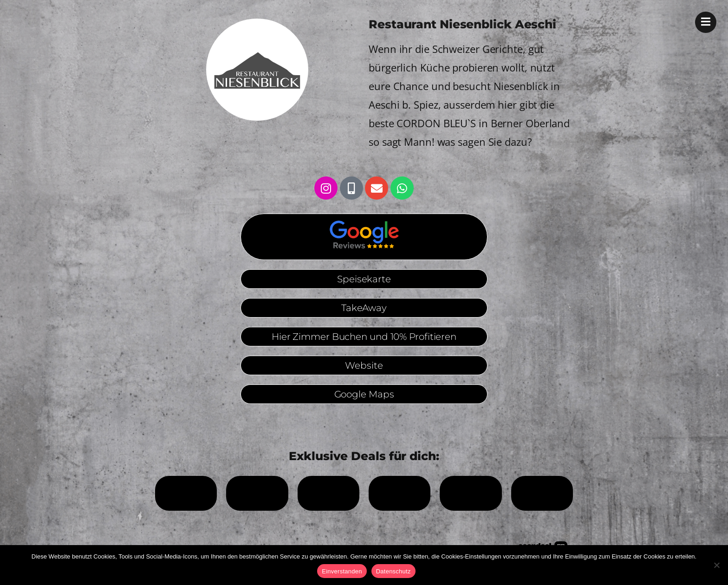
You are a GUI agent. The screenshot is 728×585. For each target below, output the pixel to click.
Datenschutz (393, 571)
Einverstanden (342, 571)
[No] (716, 565)
